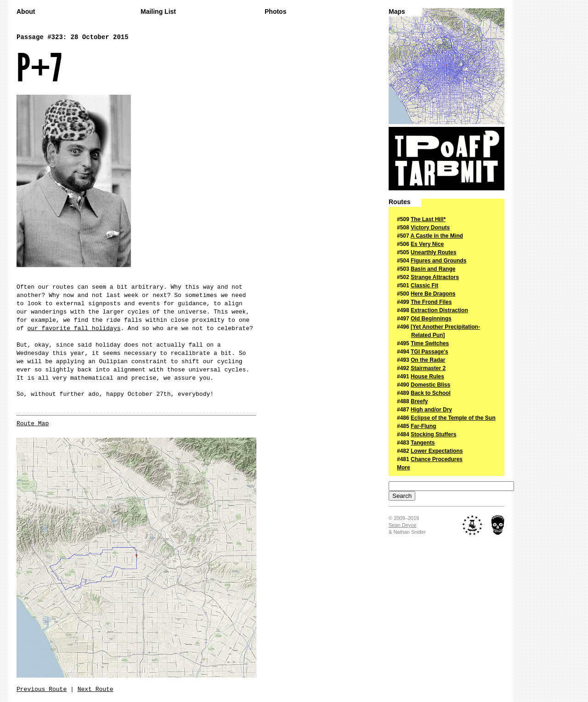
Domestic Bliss (430, 385)
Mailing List (158, 12)
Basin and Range (433, 269)
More (404, 468)
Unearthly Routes (433, 252)
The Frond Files (431, 302)
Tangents (423, 443)
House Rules (427, 377)
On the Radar (428, 360)
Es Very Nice (427, 244)
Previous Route (42, 689)
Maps (397, 12)
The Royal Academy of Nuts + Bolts (472, 525)
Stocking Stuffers (433, 434)
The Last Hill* (428, 219)
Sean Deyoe (403, 525)
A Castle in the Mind (437, 236)
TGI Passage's (430, 352)
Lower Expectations (437, 451)
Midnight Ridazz (498, 525)
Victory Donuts (430, 228)
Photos (275, 12)
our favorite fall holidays (74, 328)
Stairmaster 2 (428, 368)
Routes (399, 202)
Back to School (431, 393)
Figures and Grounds (438, 261)
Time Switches (430, 343)
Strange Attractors (435, 277)
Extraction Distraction (439, 310)
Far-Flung (423, 426)
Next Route (96, 689)
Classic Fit (424, 285)
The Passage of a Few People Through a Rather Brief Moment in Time (447, 159)
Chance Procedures (437, 459)
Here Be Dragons (433, 294)
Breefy (419, 401)
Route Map (33, 424)
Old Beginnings (431, 319)
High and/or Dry (431, 410)
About (26, 12)
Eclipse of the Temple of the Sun (453, 418)
